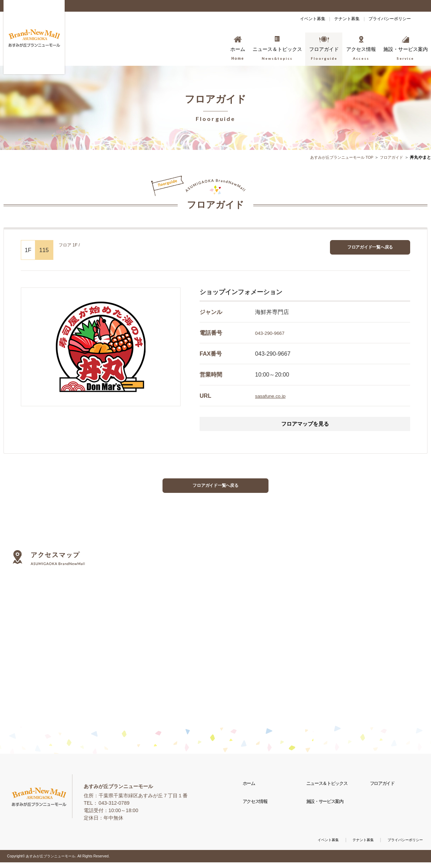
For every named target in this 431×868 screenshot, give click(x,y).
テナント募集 (333, 19)
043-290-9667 (273, 333)
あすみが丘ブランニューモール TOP (337, 157)
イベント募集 (289, 19)
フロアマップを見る (305, 425)
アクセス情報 (257, 814)
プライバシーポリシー (385, 19)
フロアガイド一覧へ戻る (370, 249)
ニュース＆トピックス (330, 791)
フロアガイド (390, 157)
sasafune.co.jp (273, 396)
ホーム (250, 791)
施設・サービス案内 (327, 814)
